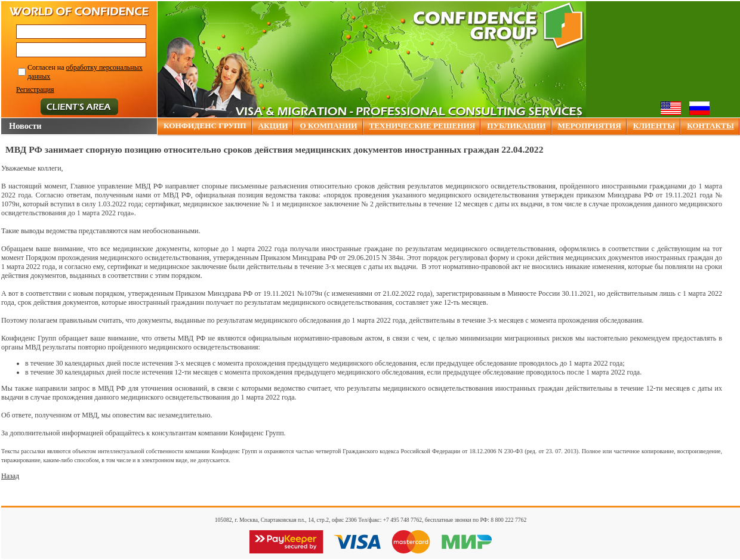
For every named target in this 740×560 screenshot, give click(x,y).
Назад (10, 476)
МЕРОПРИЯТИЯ (590, 126)
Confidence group (498, 26)
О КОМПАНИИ (328, 126)
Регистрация (35, 89)
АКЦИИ (273, 126)
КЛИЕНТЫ (654, 126)
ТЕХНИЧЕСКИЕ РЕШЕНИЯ (423, 126)
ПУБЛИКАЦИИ (516, 126)
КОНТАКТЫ (710, 126)
